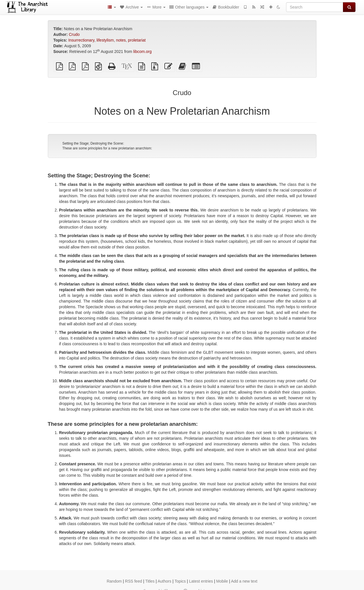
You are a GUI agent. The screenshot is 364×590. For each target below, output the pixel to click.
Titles (150, 581)
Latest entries (201, 581)
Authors (164, 581)
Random (114, 581)
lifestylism (105, 40)
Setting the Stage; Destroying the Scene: (93, 143)
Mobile (222, 581)
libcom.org (143, 52)
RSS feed (134, 581)
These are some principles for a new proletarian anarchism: (107, 148)
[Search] (315, 7)
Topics (180, 581)
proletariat (137, 40)
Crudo (74, 34)
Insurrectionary (81, 40)
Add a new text (244, 581)
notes (121, 40)
